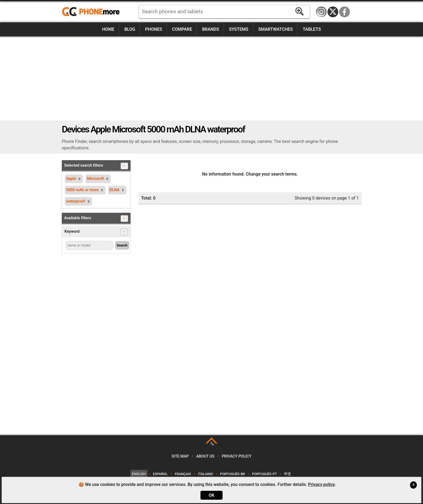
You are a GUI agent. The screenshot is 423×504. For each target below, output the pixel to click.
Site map (180, 456)
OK (211, 495)
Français (183, 474)
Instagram (321, 12)
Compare (182, 29)
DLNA (115, 190)
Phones (154, 29)
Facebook (344, 12)
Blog (130, 29)
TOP (212, 444)
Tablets (312, 29)
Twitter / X (333, 12)
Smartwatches (275, 29)
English (139, 474)
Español (160, 474)
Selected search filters (96, 166)
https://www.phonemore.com (92, 12)
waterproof (76, 201)
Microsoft (95, 179)
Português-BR (233, 474)
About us (205, 456)
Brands (211, 29)
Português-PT (265, 474)
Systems (239, 29)
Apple (71, 179)
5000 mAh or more (82, 190)
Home (108, 29)
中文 (288, 474)
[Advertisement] (211, 78)
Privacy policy (237, 456)
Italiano (205, 474)
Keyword (96, 232)
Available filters (96, 219)
